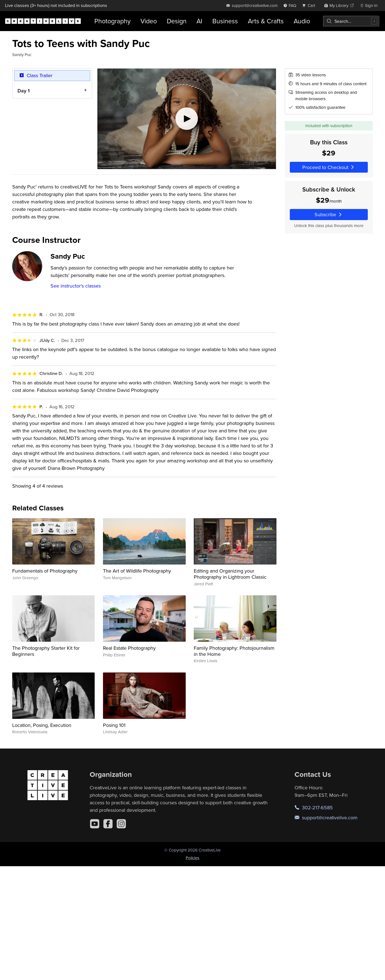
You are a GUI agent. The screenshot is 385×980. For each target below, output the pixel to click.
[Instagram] (121, 824)
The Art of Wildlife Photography (137, 571)
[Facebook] (108, 824)
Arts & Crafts (266, 21)
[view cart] (310, 5)
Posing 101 (114, 725)
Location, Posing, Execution (42, 725)
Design (177, 21)
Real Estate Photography (129, 648)
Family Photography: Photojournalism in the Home (234, 651)
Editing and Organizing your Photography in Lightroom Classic (230, 574)
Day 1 (24, 91)
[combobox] (351, 21)
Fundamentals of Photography (45, 571)
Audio (302, 21)
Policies (192, 858)
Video (149, 21)
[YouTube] (95, 824)
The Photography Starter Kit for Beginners (46, 651)
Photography (112, 21)
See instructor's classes (76, 286)
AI (199, 21)
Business (225, 21)
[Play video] (187, 119)
